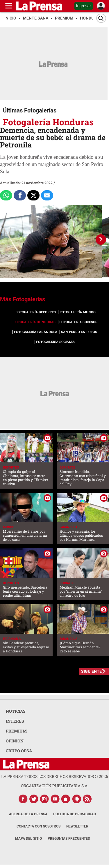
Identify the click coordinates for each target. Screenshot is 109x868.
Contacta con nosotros (39, 826)
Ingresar (84, 6)
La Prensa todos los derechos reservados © (55, 776)
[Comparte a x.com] (33, 196)
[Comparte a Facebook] (20, 196)
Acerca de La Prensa (28, 814)
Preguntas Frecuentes (69, 839)
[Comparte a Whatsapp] (6, 196)
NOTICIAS (16, 711)
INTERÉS (15, 721)
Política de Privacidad (75, 814)
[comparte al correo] (47, 196)
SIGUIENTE (91, 671)
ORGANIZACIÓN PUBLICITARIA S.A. (55, 786)
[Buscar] (101, 18)
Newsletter (77, 826)
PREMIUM (16, 731)
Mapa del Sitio (28, 839)
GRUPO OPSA (19, 751)
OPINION (15, 741)
